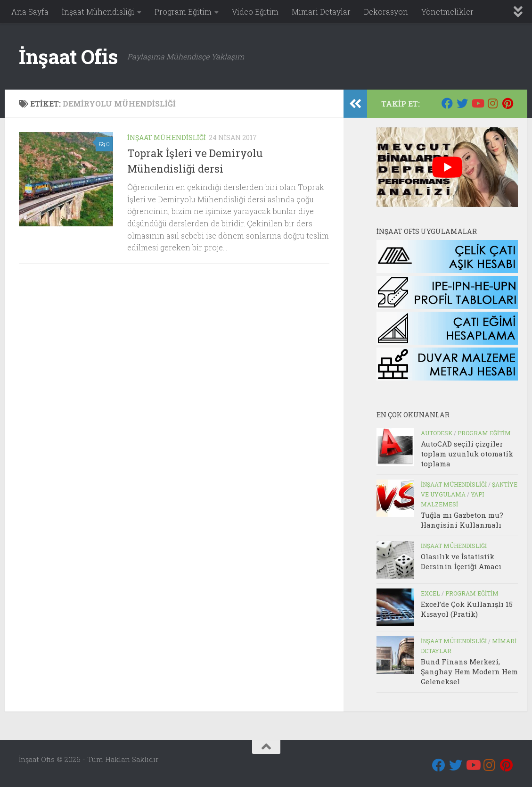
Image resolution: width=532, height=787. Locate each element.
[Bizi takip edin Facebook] (447, 103)
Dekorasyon (386, 12)
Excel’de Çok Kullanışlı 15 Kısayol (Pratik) (467, 609)
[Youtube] (477, 103)
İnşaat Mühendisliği (98, 12)
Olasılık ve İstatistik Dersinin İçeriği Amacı (461, 561)
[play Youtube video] (447, 167)
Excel (430, 593)
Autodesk (437, 433)
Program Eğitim (183, 12)
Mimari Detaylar (321, 12)
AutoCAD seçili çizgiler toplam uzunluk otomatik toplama (467, 454)
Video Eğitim (255, 12)
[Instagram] (492, 103)
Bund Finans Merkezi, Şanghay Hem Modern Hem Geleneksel (469, 671)
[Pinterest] (507, 103)
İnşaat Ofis (68, 56)
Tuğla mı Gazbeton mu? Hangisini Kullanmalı (462, 520)
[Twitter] (462, 103)
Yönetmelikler (447, 12)
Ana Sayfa (30, 12)
